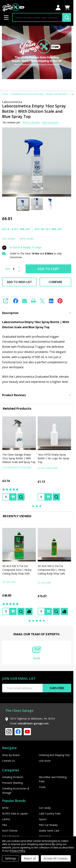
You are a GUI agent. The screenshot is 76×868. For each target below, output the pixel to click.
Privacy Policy (17, 851)
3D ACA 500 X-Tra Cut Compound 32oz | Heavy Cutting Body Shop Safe (17, 570)
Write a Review (31, 122)
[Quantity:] (6, 611)
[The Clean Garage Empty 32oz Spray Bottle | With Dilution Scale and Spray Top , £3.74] (19, 433)
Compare (55, 282)
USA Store (45, 761)
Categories (11, 770)
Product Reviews (37, 395)
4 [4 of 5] (40, 621)
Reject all (30, 858)
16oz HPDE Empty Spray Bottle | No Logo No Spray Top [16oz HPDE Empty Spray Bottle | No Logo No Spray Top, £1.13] (53, 458)
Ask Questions (51, 122)
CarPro (6, 819)
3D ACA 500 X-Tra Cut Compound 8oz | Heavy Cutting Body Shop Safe (51, 570)
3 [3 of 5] (37, 621)
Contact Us (9, 761)
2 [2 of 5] (33, 621)
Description (37, 313)
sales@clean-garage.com (33, 723)
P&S (5, 825)
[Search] (67, 17)
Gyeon (43, 819)
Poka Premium (11, 836)
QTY (8, 269)
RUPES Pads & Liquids (15, 814)
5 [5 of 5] (44, 621)
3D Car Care (9, 582)
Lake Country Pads (50, 814)
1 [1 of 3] (33, 506)
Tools (42, 787)
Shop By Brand (11, 755)
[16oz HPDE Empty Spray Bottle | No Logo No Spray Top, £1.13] (54, 433)
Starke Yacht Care (49, 831)
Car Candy (45, 808)
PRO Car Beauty (48, 825)
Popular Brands (14, 801)
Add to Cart (48, 269)
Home (5, 94)
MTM (5, 808)
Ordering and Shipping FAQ (54, 755)
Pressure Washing (12, 783)
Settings (11, 858)
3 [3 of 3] (40, 506)
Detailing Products (13, 777)
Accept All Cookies (56, 858)
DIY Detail (45, 836)
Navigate (9, 748)
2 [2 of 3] (37, 506)
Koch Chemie (10, 831)
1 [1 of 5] (30, 621)
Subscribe (57, 688)
